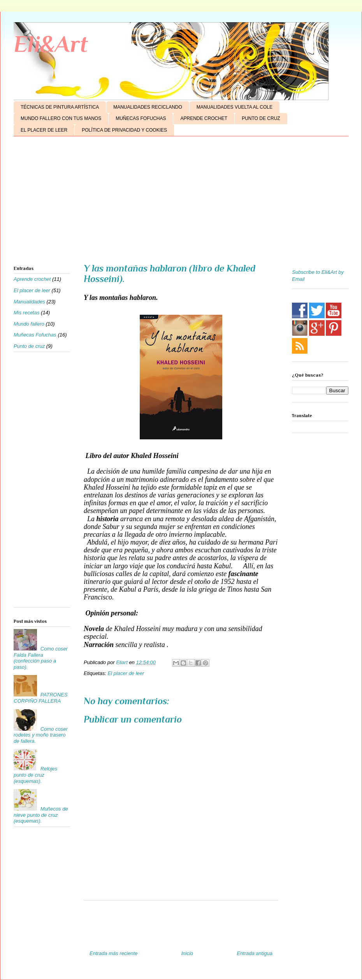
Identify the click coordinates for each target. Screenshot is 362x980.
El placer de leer (126, 673)
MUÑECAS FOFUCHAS (141, 118)
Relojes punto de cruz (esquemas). (35, 775)
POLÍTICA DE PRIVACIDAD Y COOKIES (124, 130)
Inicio (187, 953)
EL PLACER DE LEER (44, 130)
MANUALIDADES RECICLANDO (148, 107)
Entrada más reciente (114, 953)
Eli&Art (51, 44)
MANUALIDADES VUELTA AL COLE (235, 107)
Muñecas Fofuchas (35, 335)
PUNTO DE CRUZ (261, 118)
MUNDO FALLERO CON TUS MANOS (61, 118)
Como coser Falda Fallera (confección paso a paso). (41, 658)
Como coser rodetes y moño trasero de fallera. (41, 735)
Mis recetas (26, 313)
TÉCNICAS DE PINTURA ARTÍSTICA (60, 107)
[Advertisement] (181, 203)
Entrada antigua (255, 953)
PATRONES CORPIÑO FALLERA (40, 698)
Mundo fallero (29, 324)
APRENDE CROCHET (204, 118)
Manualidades (29, 302)
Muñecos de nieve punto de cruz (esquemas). (41, 815)
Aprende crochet (32, 279)
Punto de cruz (29, 346)
